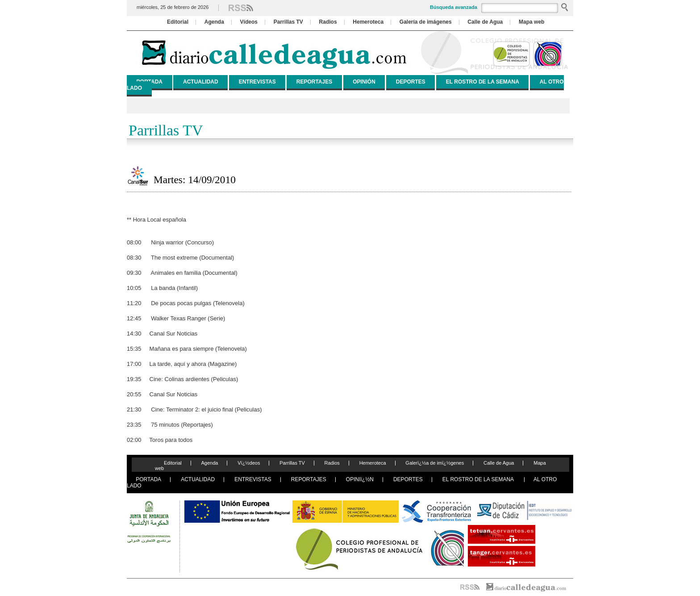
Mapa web (531, 22)
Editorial (178, 22)
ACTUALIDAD (201, 82)
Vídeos (249, 22)
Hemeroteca (368, 22)
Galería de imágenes (426, 22)
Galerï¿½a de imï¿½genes (435, 463)
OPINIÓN (364, 82)
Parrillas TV (288, 22)
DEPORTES (411, 82)
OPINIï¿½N (360, 479)
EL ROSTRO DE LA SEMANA (483, 82)
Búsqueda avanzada (454, 7)
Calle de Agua (485, 22)
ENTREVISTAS (257, 82)
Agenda (214, 22)
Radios (328, 22)
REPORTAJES (314, 82)
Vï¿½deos (249, 463)
